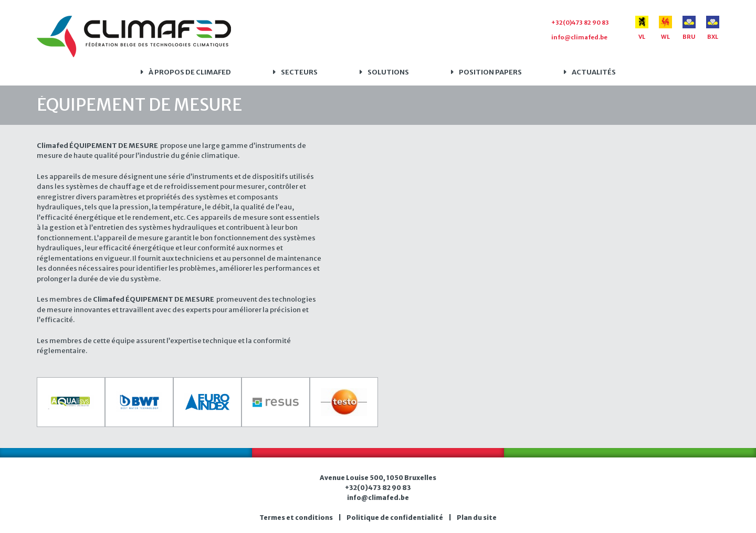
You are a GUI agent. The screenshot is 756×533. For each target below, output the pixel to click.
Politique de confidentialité (395, 518)
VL (642, 28)
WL (665, 28)
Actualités (594, 72)
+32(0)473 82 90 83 (580, 23)
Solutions (388, 72)
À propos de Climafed (190, 72)
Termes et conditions (296, 518)
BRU (689, 28)
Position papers (490, 72)
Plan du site (477, 518)
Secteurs (299, 72)
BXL (713, 28)
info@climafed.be (579, 37)
